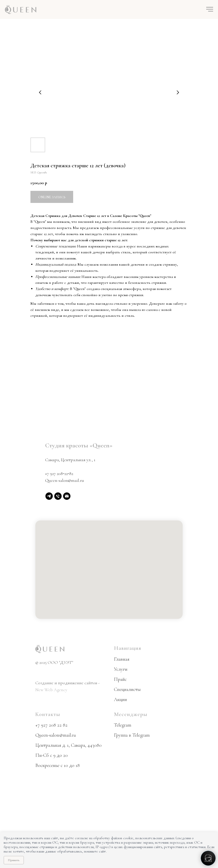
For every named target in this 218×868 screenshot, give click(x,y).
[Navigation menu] (210, 9)
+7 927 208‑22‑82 (59, 473)
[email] (67, 496)
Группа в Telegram (132, 735)
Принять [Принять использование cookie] (14, 860)
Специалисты (127, 689)
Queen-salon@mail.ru (65, 480)
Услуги (121, 669)
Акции (120, 700)
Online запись (52, 197)
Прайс (120, 679)
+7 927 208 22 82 (51, 725)
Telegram (123, 725)
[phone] (58, 496)
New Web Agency (51, 690)
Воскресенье (47, 765)
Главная (122, 659)
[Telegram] (49, 496)
